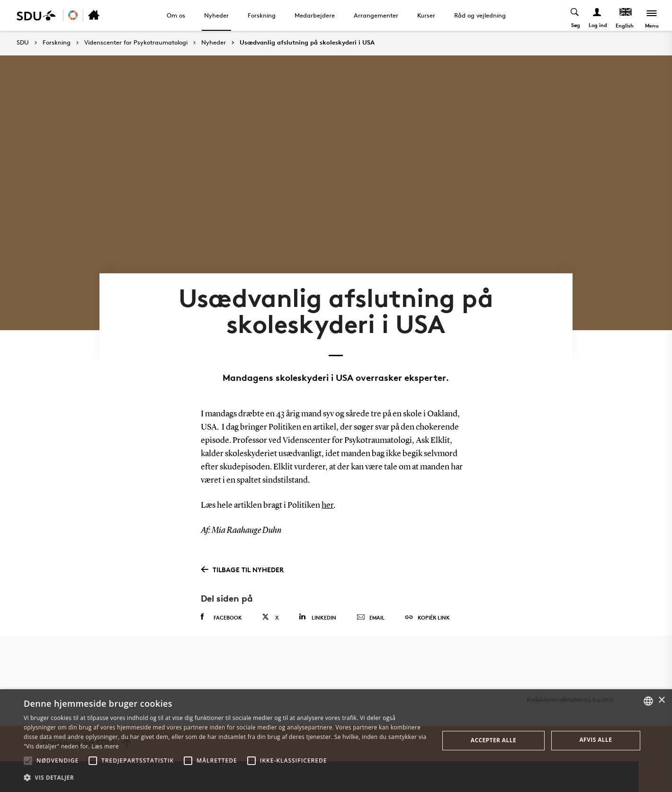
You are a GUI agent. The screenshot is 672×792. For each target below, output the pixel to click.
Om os (176, 15)
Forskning (262, 15)
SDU (23, 42)
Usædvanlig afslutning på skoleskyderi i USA (307, 43)
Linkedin (318, 617)
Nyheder (216, 15)
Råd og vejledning (480, 15)
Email (371, 618)
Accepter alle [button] (493, 740)
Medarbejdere (315, 15)
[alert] (336, 741)
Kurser (426, 15)
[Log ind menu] (597, 15)
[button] (28, 761)
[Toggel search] (575, 15)
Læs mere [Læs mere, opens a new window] (105, 746)
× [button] (661, 700)
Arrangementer (376, 15)
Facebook (221, 617)
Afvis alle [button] (596, 740)
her (327, 505)
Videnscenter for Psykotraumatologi (136, 43)
